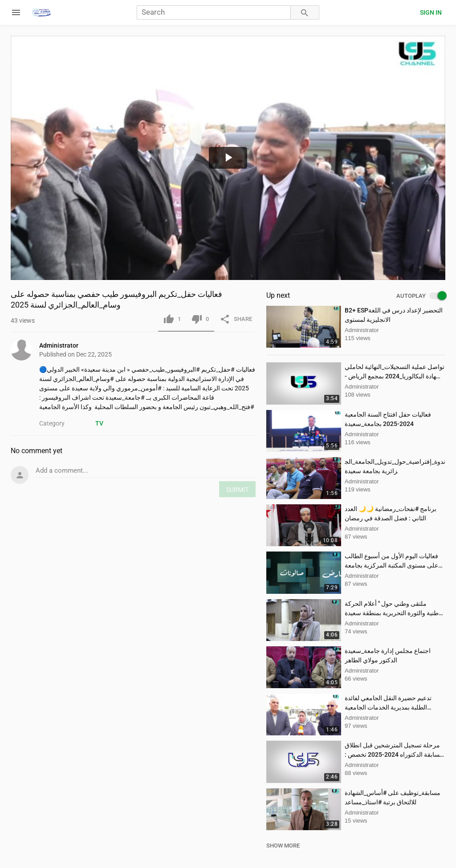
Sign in (431, 12)
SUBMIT (237, 490)
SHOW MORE (283, 846)
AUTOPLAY (421, 296)
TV (99, 423)
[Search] (214, 13)
